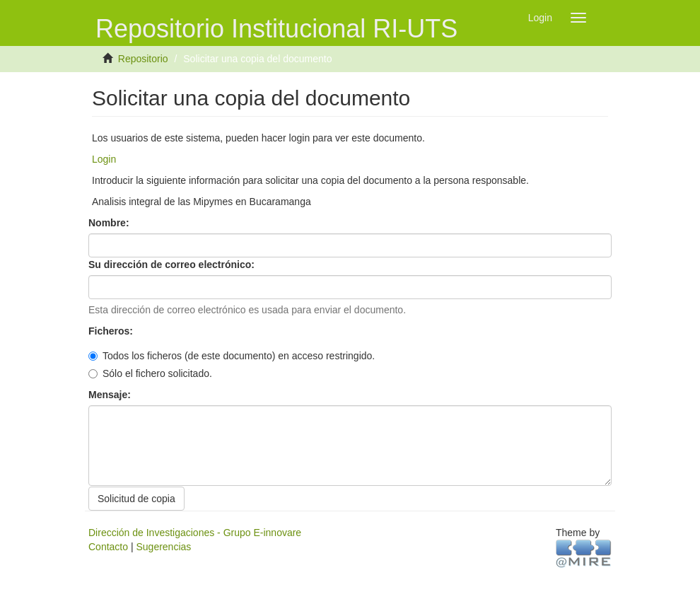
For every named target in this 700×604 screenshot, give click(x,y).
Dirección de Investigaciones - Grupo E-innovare (195, 533)
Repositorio (143, 59)
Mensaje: (111, 395)
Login (104, 159)
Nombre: (110, 223)
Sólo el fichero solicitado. (150, 373)
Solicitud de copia (136, 499)
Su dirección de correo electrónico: (173, 265)
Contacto (108, 547)
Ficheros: (112, 331)
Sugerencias (163, 547)
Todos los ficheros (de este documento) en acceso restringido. (232, 356)
